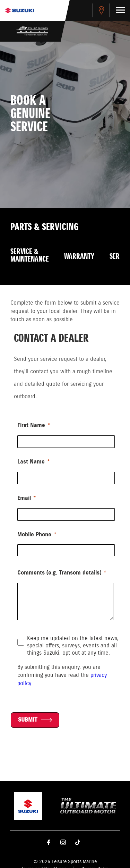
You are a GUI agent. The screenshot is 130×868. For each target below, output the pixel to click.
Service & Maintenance (30, 256)
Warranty (79, 257)
